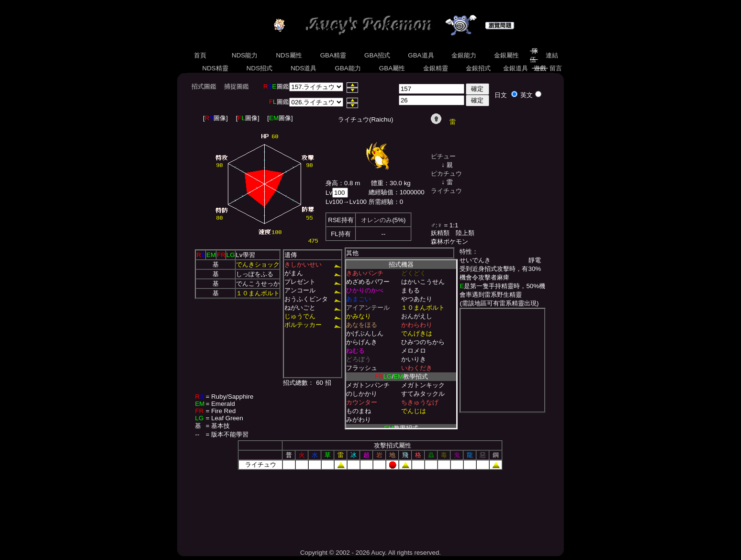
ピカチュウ (446, 174)
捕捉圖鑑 (236, 86)
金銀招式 (478, 68)
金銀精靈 (435, 68)
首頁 (200, 55)
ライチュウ (446, 191)
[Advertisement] (370, 506)
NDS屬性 (289, 55)
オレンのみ (376, 220)
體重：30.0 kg (391, 183)
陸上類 (465, 233)
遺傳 (291, 255)
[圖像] (215, 118)
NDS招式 (259, 68)
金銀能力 (464, 55)
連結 (552, 55)
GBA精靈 (333, 55)
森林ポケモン (449, 241)
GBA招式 (377, 55)
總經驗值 (381, 192)
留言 (556, 68)
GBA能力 (348, 68)
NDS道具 (304, 68)
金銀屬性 (506, 55)
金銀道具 (516, 68)
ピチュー (443, 156)
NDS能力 (245, 55)
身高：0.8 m (343, 183)
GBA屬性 (392, 68)
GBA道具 (421, 55)
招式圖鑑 (204, 86)
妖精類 (440, 233)
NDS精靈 (215, 68)
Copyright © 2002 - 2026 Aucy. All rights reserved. (370, 553)
